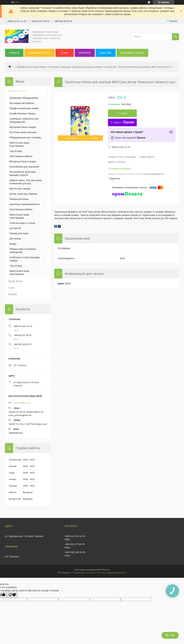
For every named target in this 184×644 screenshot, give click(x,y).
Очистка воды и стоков (22, 223)
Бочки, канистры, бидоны (23, 194)
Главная (14, 53)
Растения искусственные (23, 132)
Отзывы (13, 294)
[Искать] (175, 37)
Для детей (15, 228)
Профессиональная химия (32, 67)
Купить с (124, 122)
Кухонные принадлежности (25, 204)
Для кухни (15, 239)
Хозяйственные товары (22, 114)
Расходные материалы (22, 103)
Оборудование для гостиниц (25, 138)
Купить (124, 113)
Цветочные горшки (20, 189)
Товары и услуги (39, 53)
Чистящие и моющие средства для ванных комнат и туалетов (82, 67)
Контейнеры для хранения (24, 167)
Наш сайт (106, 53)
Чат (170, 635)
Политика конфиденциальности (112, 573)
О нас (65, 53)
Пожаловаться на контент (83, 573)
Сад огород (16, 151)
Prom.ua (106, 570)
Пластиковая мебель (21, 156)
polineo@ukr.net (22, 403)
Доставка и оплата (132, 53)
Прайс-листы (15, 281)
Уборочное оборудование (24, 98)
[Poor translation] (12, 595)
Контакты (85, 53)
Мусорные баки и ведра (23, 127)
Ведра (13, 244)
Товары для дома (19, 199)
